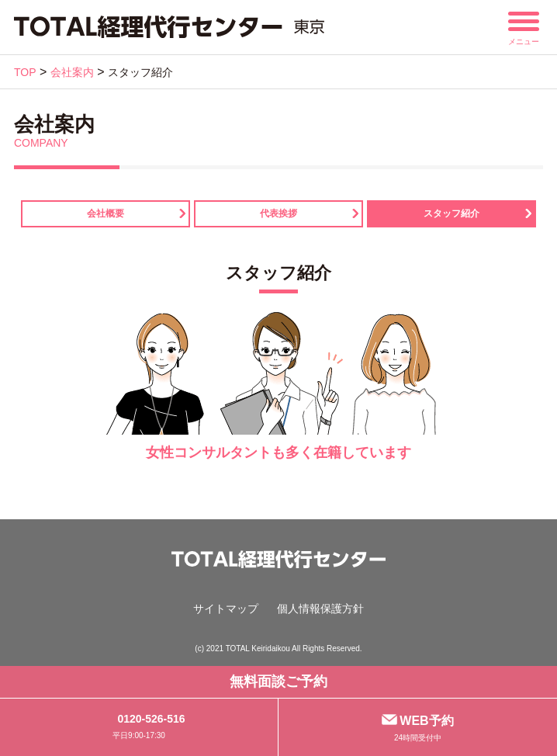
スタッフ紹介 (451, 213)
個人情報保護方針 (320, 609)
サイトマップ (226, 609)
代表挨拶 (278, 213)
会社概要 (106, 213)
